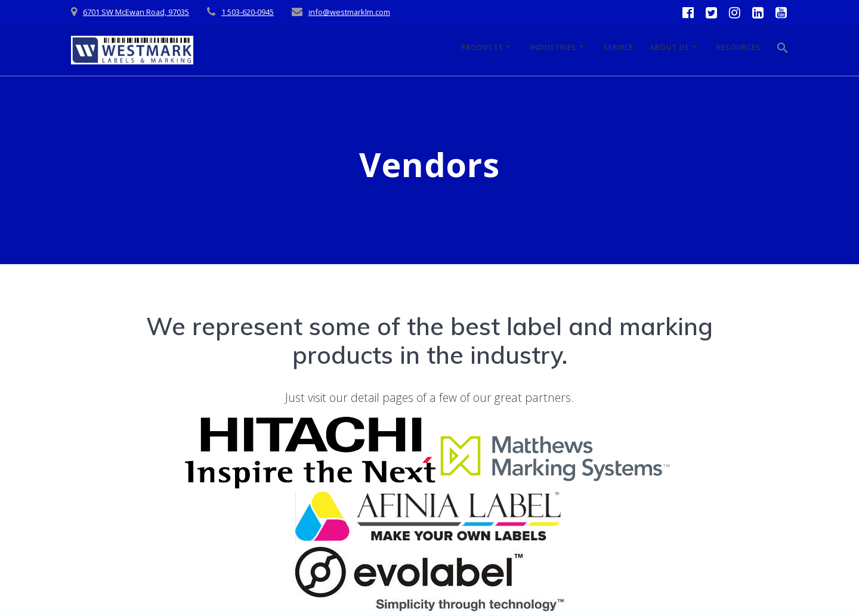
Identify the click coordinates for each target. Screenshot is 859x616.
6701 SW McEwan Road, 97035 (136, 12)
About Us (670, 47)
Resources (739, 47)
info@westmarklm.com (349, 12)
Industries (553, 47)
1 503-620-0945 (248, 12)
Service (619, 47)
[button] (783, 50)
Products (482, 47)
